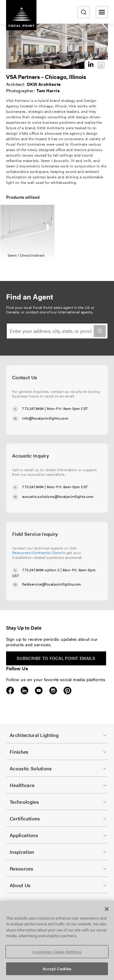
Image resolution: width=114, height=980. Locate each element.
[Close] (107, 909)
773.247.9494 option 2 (41, 570)
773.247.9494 (33, 408)
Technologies (24, 802)
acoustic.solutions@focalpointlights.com (58, 496)
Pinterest (67, 691)
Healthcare (22, 785)
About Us (20, 885)
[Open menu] (102, 12)
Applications (24, 835)
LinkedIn (24, 691)
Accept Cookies (57, 969)
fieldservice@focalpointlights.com (52, 584)
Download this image (101, 65)
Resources (21, 868)
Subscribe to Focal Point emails (56, 658)
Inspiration (22, 852)
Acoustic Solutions (31, 768)
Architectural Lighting (34, 735)
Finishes (19, 752)
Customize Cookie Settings (57, 952)
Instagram (53, 691)
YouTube (39, 691)
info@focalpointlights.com (45, 418)
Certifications (25, 818)
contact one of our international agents (59, 312)
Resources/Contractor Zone (36, 553)
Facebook (10, 691)
